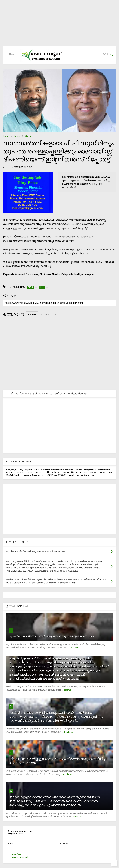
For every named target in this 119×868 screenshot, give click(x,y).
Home (6, 136)
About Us (64, 844)
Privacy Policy (16, 854)
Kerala (17, 136)
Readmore (75, 648)
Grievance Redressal (19, 857)
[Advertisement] (59, 25)
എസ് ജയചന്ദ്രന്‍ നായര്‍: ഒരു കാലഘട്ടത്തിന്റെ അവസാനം (52, 636)
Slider (28, 136)
